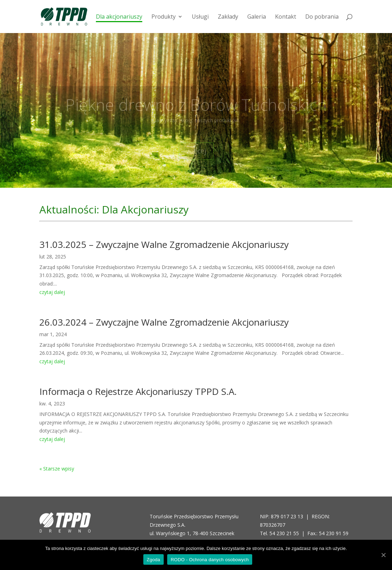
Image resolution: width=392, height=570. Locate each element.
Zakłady (228, 17)
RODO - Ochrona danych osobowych (210, 560)
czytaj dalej (52, 292)
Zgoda (153, 560)
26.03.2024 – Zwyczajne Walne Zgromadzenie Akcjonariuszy (164, 322)
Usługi (200, 17)
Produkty (164, 17)
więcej (196, 155)
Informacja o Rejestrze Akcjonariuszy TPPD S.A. (138, 391)
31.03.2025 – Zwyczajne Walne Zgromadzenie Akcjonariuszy (164, 244)
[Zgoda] (383, 555)
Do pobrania (322, 17)
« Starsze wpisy (57, 469)
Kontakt (286, 17)
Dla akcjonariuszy (119, 17)
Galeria (257, 17)
